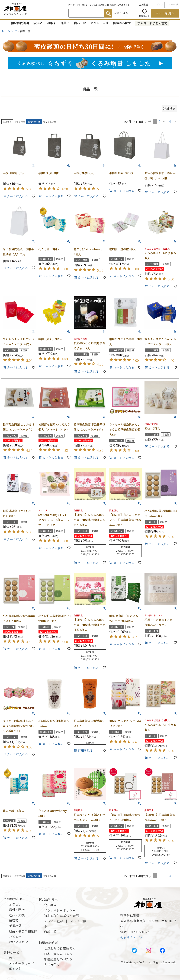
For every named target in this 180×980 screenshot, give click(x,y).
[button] (175, 122)
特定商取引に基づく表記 (61, 915)
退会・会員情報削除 (23, 931)
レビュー (15, 936)
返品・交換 (17, 915)
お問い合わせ (18, 942)
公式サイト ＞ (131, 937)
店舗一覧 (50, 932)
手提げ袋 (15, 926)
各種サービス (13, 952)
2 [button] (159, 121)
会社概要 (50, 905)
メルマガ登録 (53, 921)
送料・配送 (17, 910)
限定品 (38, 23)
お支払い (15, 904)
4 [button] (170, 121)
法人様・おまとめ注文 (152, 23)
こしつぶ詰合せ (97, 5)
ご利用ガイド (123, 5)
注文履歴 (143, 4)
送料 (107, 5)
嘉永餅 (85, 5)
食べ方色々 (52, 964)
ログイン (159, 4)
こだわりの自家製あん (60, 948)
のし (12, 958)
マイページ (172, 4)
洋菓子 (65, 23)
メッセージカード (21, 963)
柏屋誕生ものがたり (58, 959)
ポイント (15, 968)
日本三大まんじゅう (58, 954)
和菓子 (51, 23)
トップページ (9, 31)
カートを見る (165, 13)
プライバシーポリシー (60, 910)
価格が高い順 (50, 122)
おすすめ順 (20, 122)
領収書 (113, 5)
